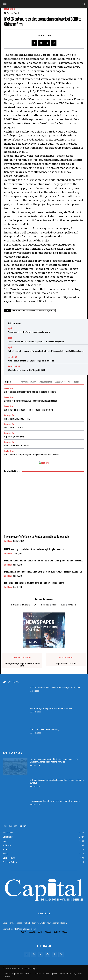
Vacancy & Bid (9, 415)
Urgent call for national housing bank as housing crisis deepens (34, 583)
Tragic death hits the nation (66, 664)
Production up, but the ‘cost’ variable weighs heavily (29, 332)
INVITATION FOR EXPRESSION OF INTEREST (18, 419)
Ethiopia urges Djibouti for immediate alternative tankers (55, 801)
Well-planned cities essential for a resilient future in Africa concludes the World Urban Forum (46, 351)
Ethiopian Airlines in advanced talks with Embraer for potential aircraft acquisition (43, 572)
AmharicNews (63, 382)
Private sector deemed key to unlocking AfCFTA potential (31, 361)
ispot (10, 328)
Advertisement (28, 382)
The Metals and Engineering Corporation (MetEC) (33, 311)
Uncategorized (14, 366)
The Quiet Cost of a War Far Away (45, 729)
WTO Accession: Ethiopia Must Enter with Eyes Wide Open (55, 688)
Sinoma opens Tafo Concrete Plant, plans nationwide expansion (37, 536)
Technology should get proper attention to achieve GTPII (22, 665)
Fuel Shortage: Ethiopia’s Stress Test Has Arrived (51, 709)
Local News (9, 9)
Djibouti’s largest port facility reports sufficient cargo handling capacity (30, 392)
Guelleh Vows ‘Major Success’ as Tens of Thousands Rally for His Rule (29, 410)
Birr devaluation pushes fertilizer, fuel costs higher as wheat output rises (30, 401)
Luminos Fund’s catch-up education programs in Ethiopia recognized (36, 342)
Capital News (9, 388)
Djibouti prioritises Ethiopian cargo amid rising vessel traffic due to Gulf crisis (32, 455)
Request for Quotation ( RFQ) (14, 437)
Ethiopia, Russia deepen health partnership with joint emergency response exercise (44, 561)
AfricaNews (46, 382)
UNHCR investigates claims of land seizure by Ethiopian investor (34, 549)
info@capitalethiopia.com (25, 929)
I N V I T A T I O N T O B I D (14, 428)
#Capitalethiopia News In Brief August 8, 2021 (26, 370)
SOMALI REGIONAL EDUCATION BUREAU (17, 446)
